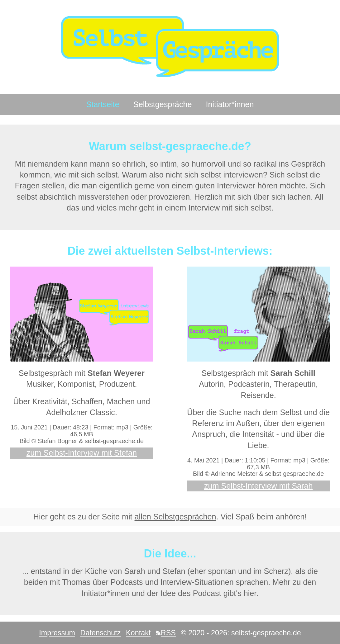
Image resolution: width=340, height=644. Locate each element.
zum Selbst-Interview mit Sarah (259, 486)
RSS (166, 633)
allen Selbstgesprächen (175, 517)
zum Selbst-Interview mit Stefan (82, 453)
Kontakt (138, 633)
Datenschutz (100, 633)
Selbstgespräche (163, 104)
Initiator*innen (230, 104)
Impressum (57, 633)
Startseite (103, 104)
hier (250, 593)
